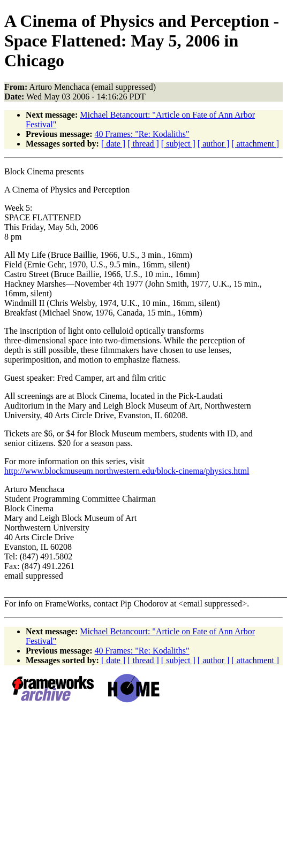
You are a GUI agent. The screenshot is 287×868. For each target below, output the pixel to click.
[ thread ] (143, 144)
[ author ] (214, 144)
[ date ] (113, 144)
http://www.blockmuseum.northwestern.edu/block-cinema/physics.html (127, 471)
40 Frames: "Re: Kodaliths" (142, 134)
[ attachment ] (255, 144)
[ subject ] (178, 144)
